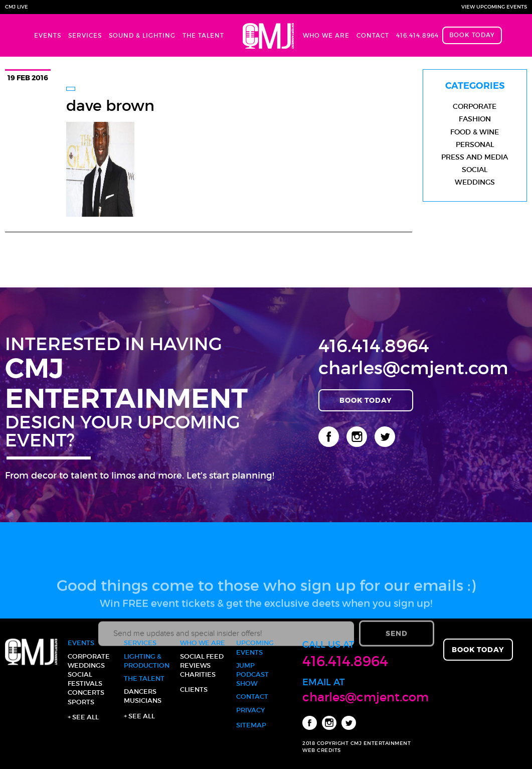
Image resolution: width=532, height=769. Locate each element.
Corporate (475, 106)
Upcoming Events (255, 647)
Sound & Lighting (142, 35)
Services (85, 35)
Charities (198, 674)
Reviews (195, 665)
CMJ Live (17, 7)
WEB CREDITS (322, 750)
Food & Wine (475, 132)
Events (48, 35)
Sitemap (251, 725)
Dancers (140, 691)
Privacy (250, 710)
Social (475, 170)
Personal (475, 144)
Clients (194, 689)
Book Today (472, 35)
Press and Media (475, 157)
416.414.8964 (417, 35)
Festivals (85, 683)
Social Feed (202, 656)
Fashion (475, 119)
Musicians (143, 701)
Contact (373, 35)
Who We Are (326, 35)
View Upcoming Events (494, 7)
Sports (81, 702)
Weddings (475, 182)
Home (263, 35)
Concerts (86, 693)
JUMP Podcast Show (252, 674)
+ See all (83, 717)
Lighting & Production (147, 661)
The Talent (203, 35)
